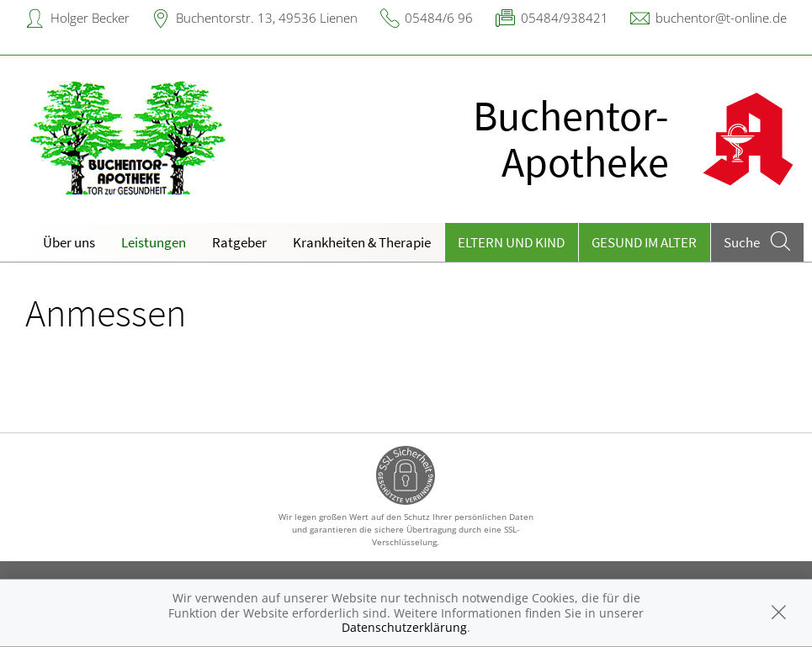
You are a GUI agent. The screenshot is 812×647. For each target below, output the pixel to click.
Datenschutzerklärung (404, 627)
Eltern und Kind (511, 242)
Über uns (69, 242)
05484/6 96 (439, 18)
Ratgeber (239, 242)
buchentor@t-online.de (721, 18)
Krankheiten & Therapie (362, 242)
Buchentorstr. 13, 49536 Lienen (267, 18)
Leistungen (154, 242)
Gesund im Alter (644, 242)
